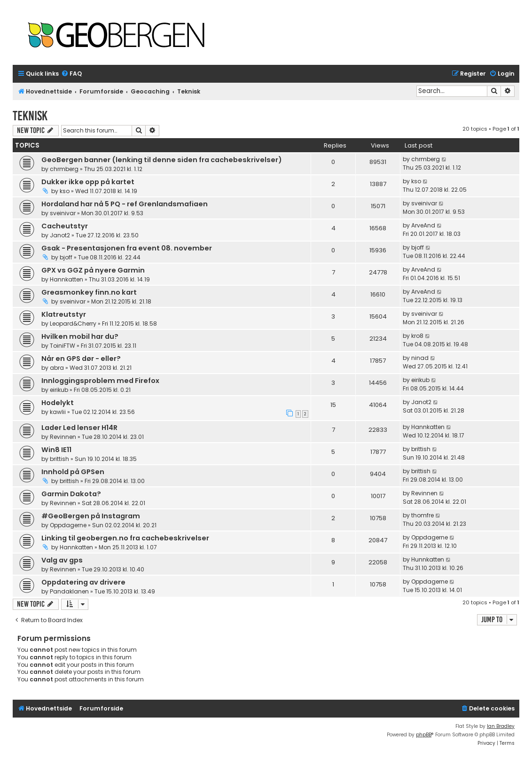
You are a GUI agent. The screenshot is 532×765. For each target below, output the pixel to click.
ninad (420, 358)
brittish (59, 459)
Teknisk (30, 116)
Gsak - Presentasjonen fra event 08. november (127, 248)
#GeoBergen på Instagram (91, 516)
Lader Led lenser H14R (79, 428)
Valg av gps (62, 560)
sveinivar (63, 213)
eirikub (59, 390)
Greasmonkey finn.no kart (89, 292)
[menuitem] (71, 74)
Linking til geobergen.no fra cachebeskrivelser (125, 538)
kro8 (417, 336)
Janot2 (60, 235)
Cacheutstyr (65, 226)
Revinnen (63, 437)
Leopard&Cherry (73, 324)
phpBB (424, 735)
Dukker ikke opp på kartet (88, 182)
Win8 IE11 (56, 450)
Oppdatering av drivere (83, 582)
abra (57, 368)
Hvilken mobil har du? (80, 336)
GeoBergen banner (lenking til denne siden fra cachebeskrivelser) (162, 160)
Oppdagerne (68, 525)
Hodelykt (58, 403)
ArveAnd (423, 225)
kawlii (58, 412)
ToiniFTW (63, 346)
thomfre (422, 515)
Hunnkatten (428, 559)
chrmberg (64, 169)
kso (65, 191)
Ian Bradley (501, 726)
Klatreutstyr (64, 314)
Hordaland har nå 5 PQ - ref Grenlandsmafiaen (125, 204)
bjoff (66, 257)
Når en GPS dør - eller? (81, 359)
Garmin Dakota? (71, 494)
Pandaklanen (69, 591)
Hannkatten (66, 279)
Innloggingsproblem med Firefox (100, 381)
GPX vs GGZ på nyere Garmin (93, 270)
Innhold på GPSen (73, 472)
